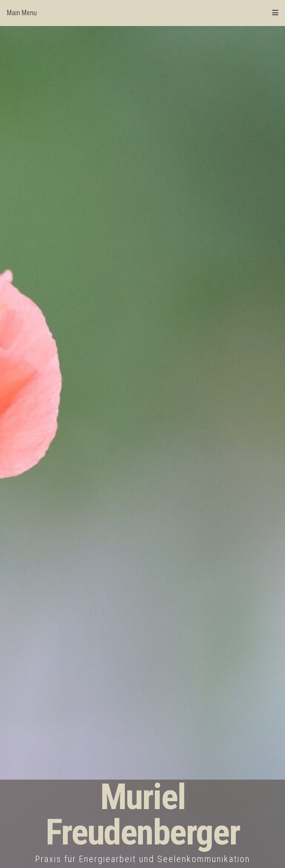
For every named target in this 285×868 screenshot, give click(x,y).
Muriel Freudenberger (143, 815)
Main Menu (142, 13)
